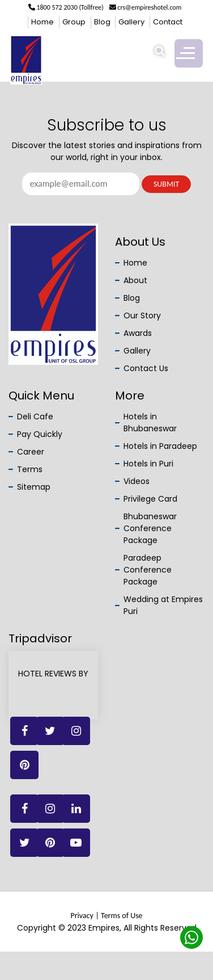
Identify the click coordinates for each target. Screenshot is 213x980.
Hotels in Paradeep (160, 446)
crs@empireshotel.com (146, 7)
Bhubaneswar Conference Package (150, 528)
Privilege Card (150, 499)
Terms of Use (122, 916)
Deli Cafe (35, 417)
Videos (137, 481)
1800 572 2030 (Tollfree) (66, 7)
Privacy (82, 916)
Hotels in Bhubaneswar (150, 422)
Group (74, 22)
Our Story (142, 316)
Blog (102, 22)
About (135, 280)
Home (42, 22)
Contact (168, 22)
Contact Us (146, 368)
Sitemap (34, 487)
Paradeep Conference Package (148, 570)
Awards (138, 333)
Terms (30, 469)
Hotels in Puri (148, 464)
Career (31, 452)
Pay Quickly (40, 434)
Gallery (131, 22)
